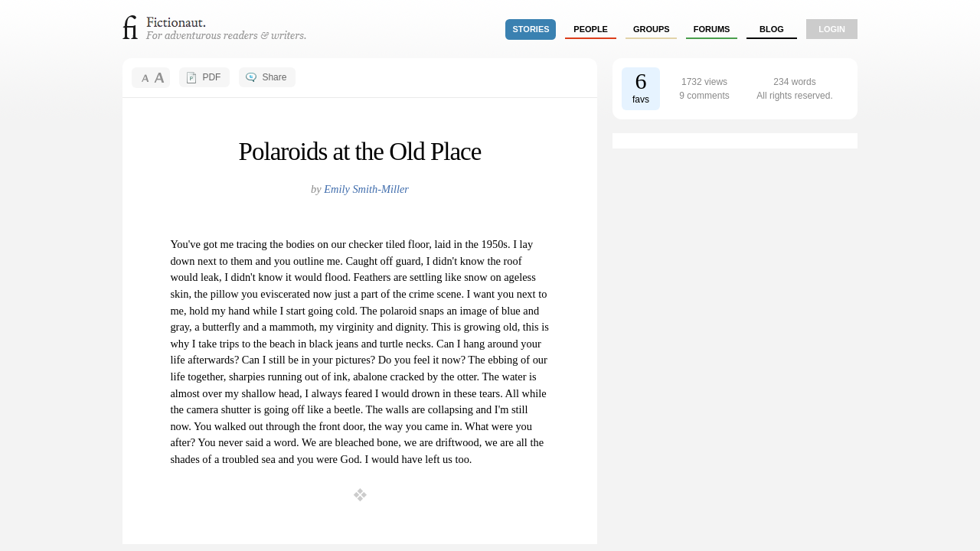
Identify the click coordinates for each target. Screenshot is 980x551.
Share (274, 77)
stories (531, 29)
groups (652, 29)
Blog (772, 29)
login (832, 29)
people (591, 29)
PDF (211, 77)
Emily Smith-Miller (366, 189)
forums (712, 29)
